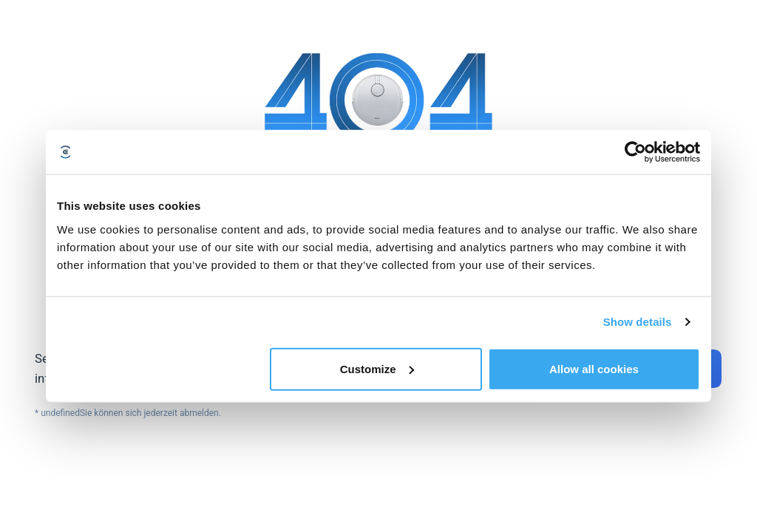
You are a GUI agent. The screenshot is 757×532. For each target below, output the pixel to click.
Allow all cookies (594, 368)
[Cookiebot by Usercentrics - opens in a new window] (635, 152)
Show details (638, 322)
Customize (377, 368)
